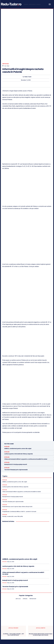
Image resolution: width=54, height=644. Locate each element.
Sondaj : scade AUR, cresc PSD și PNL (13, 468)
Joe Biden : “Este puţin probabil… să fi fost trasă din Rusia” (13, 586)
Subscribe (47, 630)
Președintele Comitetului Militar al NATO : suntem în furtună (19, 463)
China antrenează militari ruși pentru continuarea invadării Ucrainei (26, 411)
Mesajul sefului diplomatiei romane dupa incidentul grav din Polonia (41, 586)
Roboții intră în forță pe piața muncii (16, 416)
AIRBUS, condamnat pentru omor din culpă (18, 400)
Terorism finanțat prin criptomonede (16, 421)
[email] (22, 630)
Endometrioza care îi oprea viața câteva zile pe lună (17, 458)
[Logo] (21, 4)
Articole (6, 47)
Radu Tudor (28, 60)
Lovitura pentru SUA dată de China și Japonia (19, 406)
